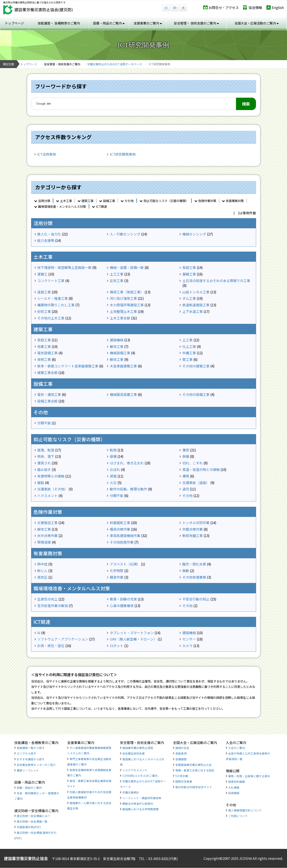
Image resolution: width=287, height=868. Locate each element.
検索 (246, 104)
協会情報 (255, 7)
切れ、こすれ (193, 463)
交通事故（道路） (196, 483)
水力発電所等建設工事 (127, 305)
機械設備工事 (120, 353)
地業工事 (44, 346)
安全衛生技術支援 (134, 753)
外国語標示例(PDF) (29, 827)
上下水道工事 (193, 311)
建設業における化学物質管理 (141, 809)
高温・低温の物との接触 (201, 469)
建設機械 (117, 340)
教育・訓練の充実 (123, 599)
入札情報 (234, 787)
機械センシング (194, 234)
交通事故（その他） (53, 489)
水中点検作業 (47, 536)
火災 (113, 483)
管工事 (187, 359)
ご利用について (238, 816)
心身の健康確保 (122, 606)
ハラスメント (47, 496)
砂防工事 (44, 311)
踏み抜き (44, 469)
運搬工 (42, 274)
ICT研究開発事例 (123, 154)
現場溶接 (44, 542)
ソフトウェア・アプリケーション (63, 639)
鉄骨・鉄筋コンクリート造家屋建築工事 (68, 366)
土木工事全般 (120, 318)
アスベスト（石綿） (125, 564)
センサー (189, 639)
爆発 (186, 476)
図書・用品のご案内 (29, 788)
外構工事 (189, 353)
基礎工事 (189, 274)
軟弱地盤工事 (193, 536)
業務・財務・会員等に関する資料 (249, 776)
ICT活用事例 (47, 154)
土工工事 (117, 274)
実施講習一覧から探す (31, 748)
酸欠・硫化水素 (194, 564)
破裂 (41, 483)
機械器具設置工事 (123, 394)
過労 (186, 489)
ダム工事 (189, 298)
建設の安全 (182, 748)
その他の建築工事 (196, 366)
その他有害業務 (194, 577)
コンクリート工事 (51, 281)
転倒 (113, 450)
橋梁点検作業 (120, 529)
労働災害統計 (131, 792)
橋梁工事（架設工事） (127, 292)
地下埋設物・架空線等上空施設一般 (64, 267)
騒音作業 (117, 577)
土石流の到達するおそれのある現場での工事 (216, 281)
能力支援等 (46, 240)
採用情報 (234, 793)
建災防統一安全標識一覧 (32, 821)
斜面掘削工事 (120, 523)
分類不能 (44, 423)
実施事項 (181, 753)
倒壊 (186, 456)
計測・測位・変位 (51, 646)
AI (39, 633)
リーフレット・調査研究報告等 (142, 798)
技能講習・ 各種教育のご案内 (59, 23)
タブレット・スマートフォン (132, 633)
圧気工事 (117, 281)
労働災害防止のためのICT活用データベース (115, 64)
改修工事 (44, 359)
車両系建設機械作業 (125, 536)
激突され (44, 463)
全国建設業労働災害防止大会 (194, 765)
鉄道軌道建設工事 (196, 305)
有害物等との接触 (51, 476)
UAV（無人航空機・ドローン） (133, 639)
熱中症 (42, 564)
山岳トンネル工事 (196, 292)
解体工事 (117, 359)
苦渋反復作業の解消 (53, 606)
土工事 (187, 340)
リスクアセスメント (135, 770)
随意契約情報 (237, 782)
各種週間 (181, 759)
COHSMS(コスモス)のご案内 (140, 776)
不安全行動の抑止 (196, 599)
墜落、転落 (46, 450)
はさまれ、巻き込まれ (127, 463)
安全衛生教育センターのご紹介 (36, 765)
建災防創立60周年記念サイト (194, 787)
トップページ (14, 23)
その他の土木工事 (51, 318)
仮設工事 (189, 267)
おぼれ (115, 469)
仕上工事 (189, 346)
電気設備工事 (47, 353)
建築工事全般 (47, 372)
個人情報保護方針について (245, 810)
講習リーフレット (28, 770)
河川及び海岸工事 (123, 298)
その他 (187, 496)
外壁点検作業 (193, 529)
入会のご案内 (237, 748)
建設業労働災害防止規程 (138, 748)
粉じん (42, 571)
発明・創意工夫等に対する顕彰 (195, 770)
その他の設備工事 (196, 394)
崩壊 (113, 456)
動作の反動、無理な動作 (128, 489)
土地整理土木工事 (123, 311)
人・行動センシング (125, 234)
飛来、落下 (46, 456)
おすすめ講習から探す (31, 759)
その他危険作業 (122, 542)
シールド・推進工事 (53, 298)
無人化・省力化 (49, 234)
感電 (113, 476)
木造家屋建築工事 (123, 366)
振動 (186, 571)
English (278, 7)
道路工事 (44, 292)
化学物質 (117, 571)
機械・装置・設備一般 (127, 267)
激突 (186, 450)
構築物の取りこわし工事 (56, 305)
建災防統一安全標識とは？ (33, 816)
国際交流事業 (184, 781)
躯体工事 (117, 346)
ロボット (117, 646)
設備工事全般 (47, 401)
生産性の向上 (47, 599)
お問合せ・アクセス (224, 7)
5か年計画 (182, 776)
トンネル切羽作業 (196, 523)
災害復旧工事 (47, 523)
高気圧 (42, 577)
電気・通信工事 (49, 394)
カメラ (187, 646)
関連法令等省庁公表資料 (138, 804)
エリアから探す (27, 753)
